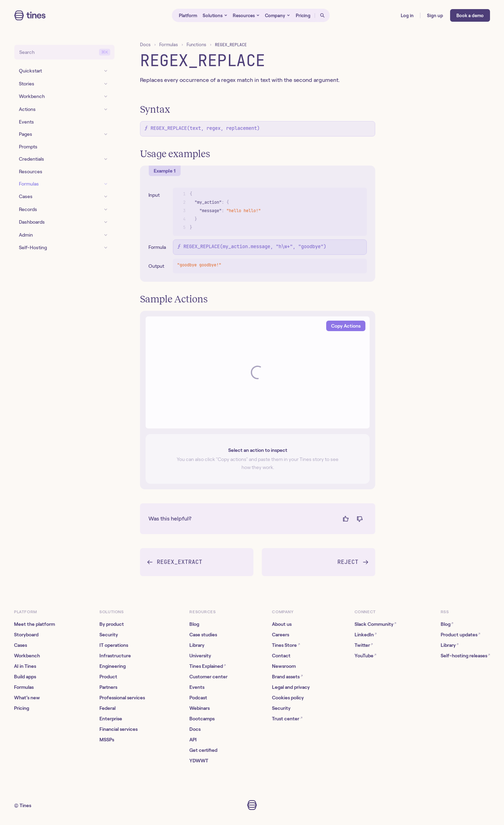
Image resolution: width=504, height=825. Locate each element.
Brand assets (287, 676)
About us (282, 624)
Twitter (364, 645)
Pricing (22, 708)
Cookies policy (288, 698)
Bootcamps (202, 719)
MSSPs (107, 740)
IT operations (114, 645)
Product (108, 677)
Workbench (27, 656)
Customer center (208, 677)
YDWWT (199, 761)
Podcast (198, 698)
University (200, 656)
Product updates (460, 634)
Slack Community (375, 624)
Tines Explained (208, 666)
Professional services (122, 698)
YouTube (365, 655)
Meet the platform (34, 624)
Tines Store (286, 645)
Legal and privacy (291, 687)
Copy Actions (346, 326)
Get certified (203, 750)
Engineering (113, 666)
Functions (196, 45)
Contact (281, 656)
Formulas (169, 45)
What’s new (27, 698)
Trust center (287, 718)
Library (197, 645)
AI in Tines (25, 666)
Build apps (25, 677)
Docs (145, 45)
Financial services (118, 729)
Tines (25, 805)
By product (112, 624)
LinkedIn (366, 634)
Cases (20, 645)
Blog (194, 624)
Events (197, 687)
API (193, 740)
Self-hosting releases (465, 655)
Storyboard (26, 635)
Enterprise (111, 719)
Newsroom (284, 666)
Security (109, 635)
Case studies (203, 635)
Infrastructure (115, 656)
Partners (108, 687)
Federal (107, 708)
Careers (281, 635)
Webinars (199, 708)
